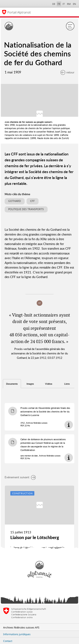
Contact (8, 641)
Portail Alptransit (19, 12)
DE (54, 4)
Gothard (15, 201)
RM (69, 4)
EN (74, 4)
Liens (67, 384)
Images (30, 384)
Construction (22, 493)
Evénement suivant (20, 477)
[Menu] (70, 26)
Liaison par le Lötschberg (35, 537)
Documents (12, 384)
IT (64, 4)
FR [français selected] (59, 4)
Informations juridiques (17, 634)
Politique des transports (26, 209)
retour (67, 72)
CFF (32, 201)
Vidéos (49, 384)
